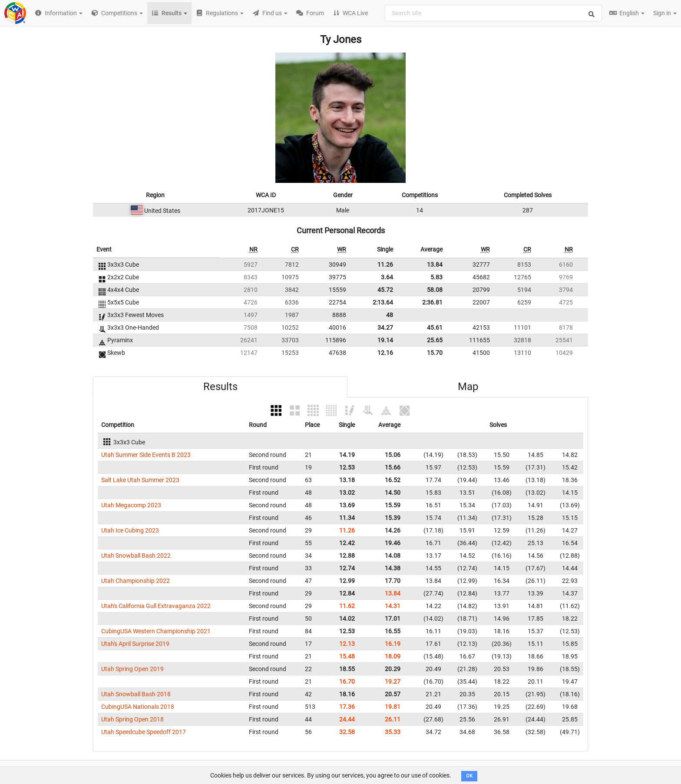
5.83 (436, 277)
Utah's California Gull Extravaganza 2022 (156, 606)
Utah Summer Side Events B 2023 (146, 455)
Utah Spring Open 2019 (132, 669)
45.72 (385, 290)
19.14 (385, 340)
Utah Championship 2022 (136, 581)
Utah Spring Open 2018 (132, 719)
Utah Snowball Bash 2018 (136, 694)
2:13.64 (383, 302)
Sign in (665, 13)
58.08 (435, 290)
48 (390, 315)
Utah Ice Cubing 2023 (130, 530)
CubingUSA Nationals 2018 (138, 707)
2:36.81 (432, 302)
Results (220, 387)
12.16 (385, 353)
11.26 (385, 265)
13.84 (435, 265)
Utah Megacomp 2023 (131, 505)
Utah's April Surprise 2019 (135, 644)
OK (469, 776)
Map (468, 387)
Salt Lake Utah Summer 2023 (140, 480)
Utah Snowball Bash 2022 (136, 556)
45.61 (435, 327)
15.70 (435, 353)
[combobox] (493, 13)
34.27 (385, 327)
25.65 (435, 340)
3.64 (387, 277)
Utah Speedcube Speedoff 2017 (144, 732)
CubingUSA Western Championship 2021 (156, 631)
